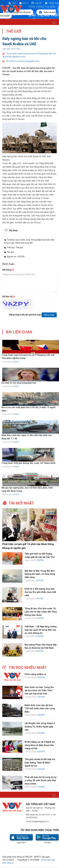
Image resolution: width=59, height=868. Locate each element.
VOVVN (16, 362)
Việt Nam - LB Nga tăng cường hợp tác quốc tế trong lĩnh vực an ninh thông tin (41, 630)
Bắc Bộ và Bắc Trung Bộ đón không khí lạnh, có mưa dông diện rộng (40, 574)
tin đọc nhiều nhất (28, 668)
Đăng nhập (52, 3)
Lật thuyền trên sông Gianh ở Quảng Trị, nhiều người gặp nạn (40, 727)
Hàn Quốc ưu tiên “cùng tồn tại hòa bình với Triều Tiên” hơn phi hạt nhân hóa (39, 691)
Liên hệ (36, 3)
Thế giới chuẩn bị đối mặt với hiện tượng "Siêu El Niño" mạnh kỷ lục (40, 763)
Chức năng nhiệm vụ (35, 674)
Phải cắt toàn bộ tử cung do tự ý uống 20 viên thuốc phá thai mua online (41, 780)
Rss (12, 3)
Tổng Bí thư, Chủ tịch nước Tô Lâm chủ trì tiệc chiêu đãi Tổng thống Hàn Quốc (41, 612)
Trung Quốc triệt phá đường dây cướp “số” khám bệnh (28, 463)
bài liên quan (19, 332)
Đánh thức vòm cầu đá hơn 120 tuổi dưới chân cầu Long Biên (40, 709)
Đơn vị (24, 3)
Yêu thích (13, 231)
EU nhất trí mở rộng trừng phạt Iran (23, 61)
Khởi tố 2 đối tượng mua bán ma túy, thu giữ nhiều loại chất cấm (40, 592)
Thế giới (14, 31)
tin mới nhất (21, 503)
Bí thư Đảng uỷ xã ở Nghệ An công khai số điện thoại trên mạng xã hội (40, 745)
